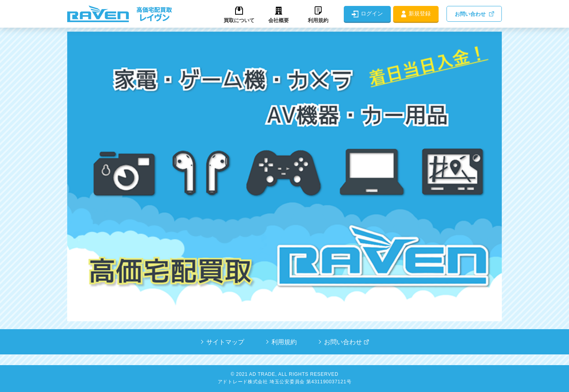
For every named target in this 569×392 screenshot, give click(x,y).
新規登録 (420, 13)
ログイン (372, 13)
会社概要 (279, 20)
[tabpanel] (284, 176)
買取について (239, 20)
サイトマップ (225, 342)
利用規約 (318, 20)
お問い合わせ (470, 14)
